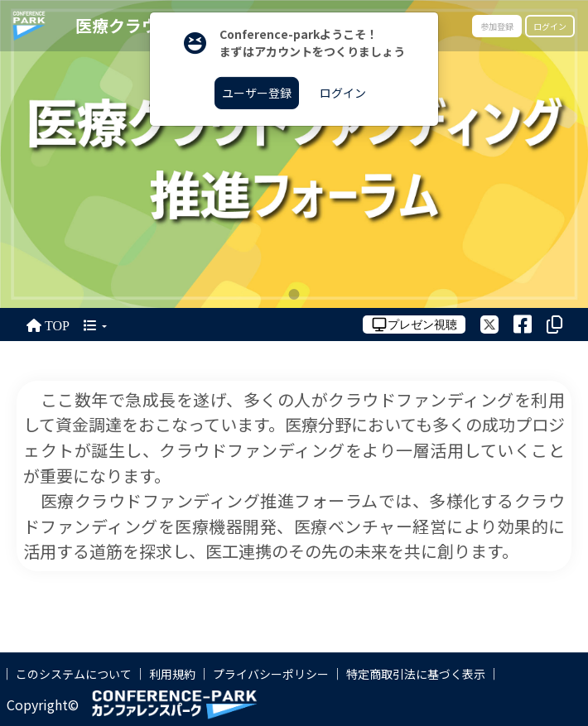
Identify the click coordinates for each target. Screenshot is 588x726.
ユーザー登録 (257, 93)
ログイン (550, 26)
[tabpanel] (294, 154)
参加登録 (497, 26)
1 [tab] (294, 294)
